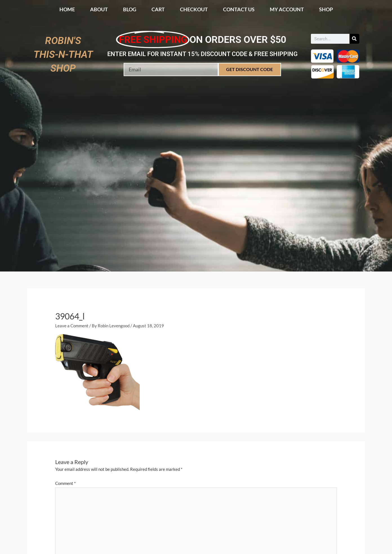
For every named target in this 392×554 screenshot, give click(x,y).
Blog (130, 9)
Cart (158, 9)
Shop (326, 9)
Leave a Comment (72, 326)
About (99, 9)
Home (67, 9)
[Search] (354, 39)
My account (287, 9)
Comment (65, 483)
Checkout (194, 9)
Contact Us (239, 9)
